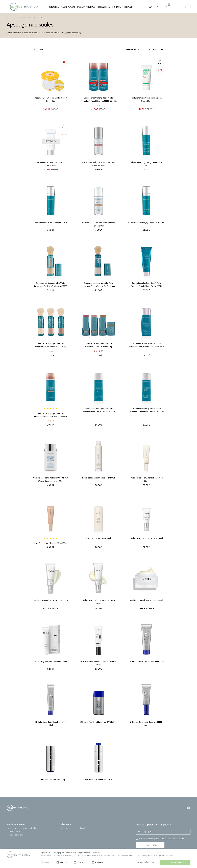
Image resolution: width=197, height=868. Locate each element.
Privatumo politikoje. (167, 856)
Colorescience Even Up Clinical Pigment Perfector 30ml (98, 224)
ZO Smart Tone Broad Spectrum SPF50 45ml (146, 723)
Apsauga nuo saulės (35, 17)
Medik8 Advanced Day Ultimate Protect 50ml (98, 602)
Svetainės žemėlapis (15, 835)
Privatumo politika (14, 831)
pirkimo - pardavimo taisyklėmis (173, 839)
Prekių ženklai (104, 7)
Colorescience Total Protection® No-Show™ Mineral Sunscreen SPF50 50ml (51, 479)
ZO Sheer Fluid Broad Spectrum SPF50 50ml (98, 722)
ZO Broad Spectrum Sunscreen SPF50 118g (146, 661)
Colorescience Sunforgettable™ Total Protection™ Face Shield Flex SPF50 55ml (51, 415)
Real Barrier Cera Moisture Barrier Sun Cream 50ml (51, 164)
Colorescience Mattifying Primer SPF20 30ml (146, 222)
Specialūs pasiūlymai (86, 7)
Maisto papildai (68, 7)
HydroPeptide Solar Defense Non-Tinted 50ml (146, 479)
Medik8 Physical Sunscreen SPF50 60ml (51, 661)
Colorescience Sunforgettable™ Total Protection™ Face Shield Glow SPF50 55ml (98, 410)
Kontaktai (117, 7)
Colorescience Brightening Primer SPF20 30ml (146, 164)
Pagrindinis (10, 17)
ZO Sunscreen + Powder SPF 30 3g (51, 779)
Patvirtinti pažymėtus (144, 862)
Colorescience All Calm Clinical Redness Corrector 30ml (98, 164)
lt (186, 7)
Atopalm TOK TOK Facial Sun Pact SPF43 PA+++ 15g (51, 99)
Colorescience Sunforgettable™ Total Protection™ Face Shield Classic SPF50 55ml (146, 345)
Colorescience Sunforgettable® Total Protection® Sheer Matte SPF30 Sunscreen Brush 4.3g (98, 285)
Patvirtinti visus (175, 862)
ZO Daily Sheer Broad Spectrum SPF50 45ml (51, 723)
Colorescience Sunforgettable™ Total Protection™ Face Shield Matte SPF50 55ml (146, 410)
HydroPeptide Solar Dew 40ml (98, 538)
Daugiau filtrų (159, 49)
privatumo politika (153, 839)
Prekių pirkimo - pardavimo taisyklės (21, 828)
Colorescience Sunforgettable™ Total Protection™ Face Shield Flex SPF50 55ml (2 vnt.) (98, 100)
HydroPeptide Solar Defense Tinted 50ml (51, 543)
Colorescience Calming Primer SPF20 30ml (51, 222)
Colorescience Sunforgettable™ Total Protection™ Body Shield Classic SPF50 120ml (146, 285)
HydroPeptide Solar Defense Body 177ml (98, 478)
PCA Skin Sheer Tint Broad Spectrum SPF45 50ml (98, 663)
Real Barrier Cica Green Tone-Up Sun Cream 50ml (146, 99)
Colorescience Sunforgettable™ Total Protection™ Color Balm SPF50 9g (98, 345)
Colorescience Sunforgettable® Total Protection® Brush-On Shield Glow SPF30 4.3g (51, 285)
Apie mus (128, 7)
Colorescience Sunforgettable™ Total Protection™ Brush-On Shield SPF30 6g (51, 345)
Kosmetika (54, 7)
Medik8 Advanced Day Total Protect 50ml (51, 600)
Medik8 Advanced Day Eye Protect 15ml (146, 538)
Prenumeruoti (150, 845)
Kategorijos (21, 17)
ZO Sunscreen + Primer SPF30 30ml (98, 779)
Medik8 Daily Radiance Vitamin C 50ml (146, 600)
